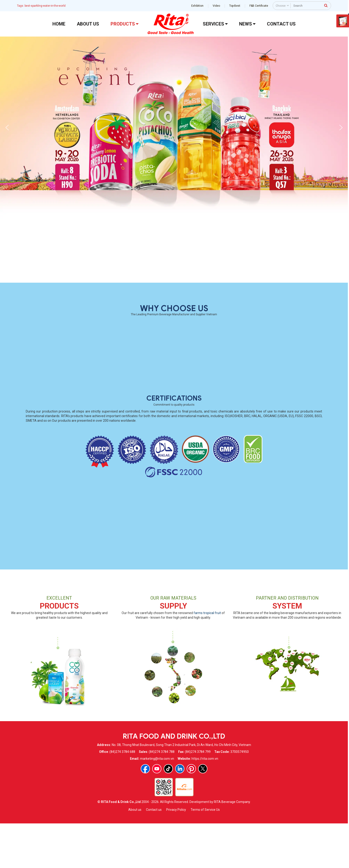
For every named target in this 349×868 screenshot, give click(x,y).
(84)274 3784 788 (162, 796)
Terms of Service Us (205, 854)
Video (216, 6)
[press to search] (326, 5)
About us (135, 854)
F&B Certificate (259, 6)
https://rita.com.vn (205, 803)
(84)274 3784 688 (122, 796)
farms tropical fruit (207, 657)
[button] (7, 128)
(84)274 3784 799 (198, 796)
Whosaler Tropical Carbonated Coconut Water (136, 316)
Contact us (154, 854)
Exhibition (197, 6)
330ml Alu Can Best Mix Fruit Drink (212, 316)
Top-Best (235, 6)
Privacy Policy (176, 854)
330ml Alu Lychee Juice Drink (289, 316)
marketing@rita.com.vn (157, 803)
